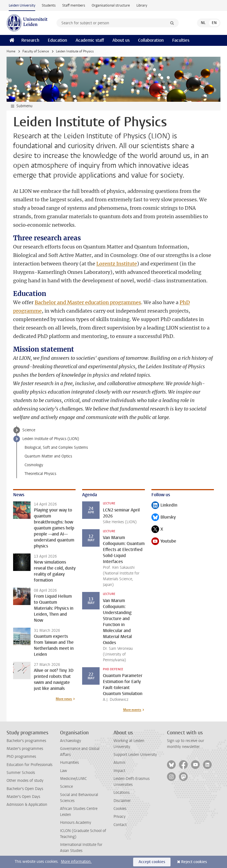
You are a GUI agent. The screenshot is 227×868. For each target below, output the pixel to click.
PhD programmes (21, 757)
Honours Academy (76, 823)
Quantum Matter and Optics (48, 456)
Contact (120, 825)
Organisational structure (111, 5)
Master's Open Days (23, 797)
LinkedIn (164, 506)
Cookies (120, 809)
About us (121, 40)
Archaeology (71, 741)
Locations (122, 793)
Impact (119, 771)
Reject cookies (194, 862)
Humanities (69, 763)
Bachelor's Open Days (25, 789)
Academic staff (90, 40)
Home (11, 51)
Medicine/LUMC (73, 779)
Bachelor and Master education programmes (88, 302)
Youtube (164, 542)
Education (57, 40)
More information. (76, 862)
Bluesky (164, 518)
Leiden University (22, 5)
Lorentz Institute (117, 264)
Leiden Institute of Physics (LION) (51, 439)
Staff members (74, 5)
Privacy (120, 817)
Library (142, 5)
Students (49, 5)
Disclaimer (122, 801)
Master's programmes (25, 749)
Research (30, 40)
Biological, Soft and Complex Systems (56, 448)
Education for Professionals (29, 765)
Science (29, 430)
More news (64, 699)
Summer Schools (21, 773)
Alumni (119, 763)
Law (64, 771)
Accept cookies (152, 862)
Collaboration (151, 40)
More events (132, 710)
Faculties (181, 40)
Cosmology (34, 465)
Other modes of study (25, 781)
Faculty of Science (36, 51)
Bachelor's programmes (26, 741)
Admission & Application (27, 805)
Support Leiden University (135, 755)
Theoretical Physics (40, 474)
